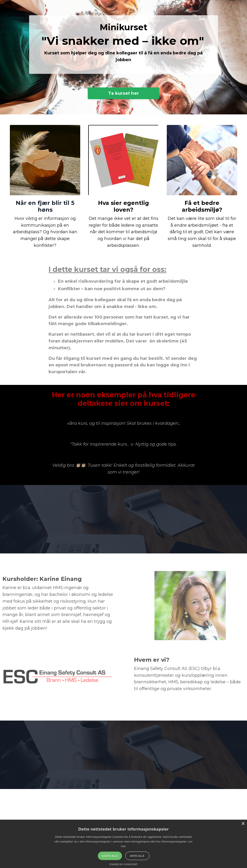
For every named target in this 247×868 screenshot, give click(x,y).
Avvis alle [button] (137, 856)
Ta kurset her (123, 96)
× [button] (243, 824)
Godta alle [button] (110, 856)
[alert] (123, 844)
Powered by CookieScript (123, 864)
